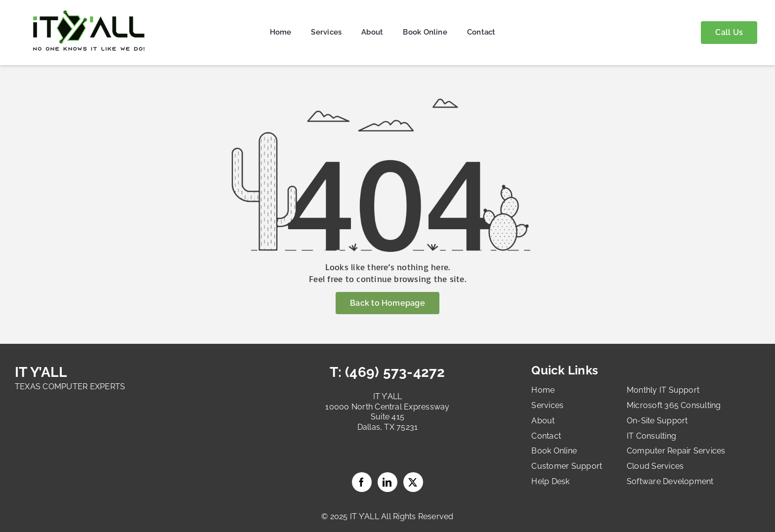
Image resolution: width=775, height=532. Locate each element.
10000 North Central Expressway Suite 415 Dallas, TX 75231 (387, 417)
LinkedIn (387, 482)
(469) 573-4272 (393, 372)
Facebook (362, 482)
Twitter (413, 482)
